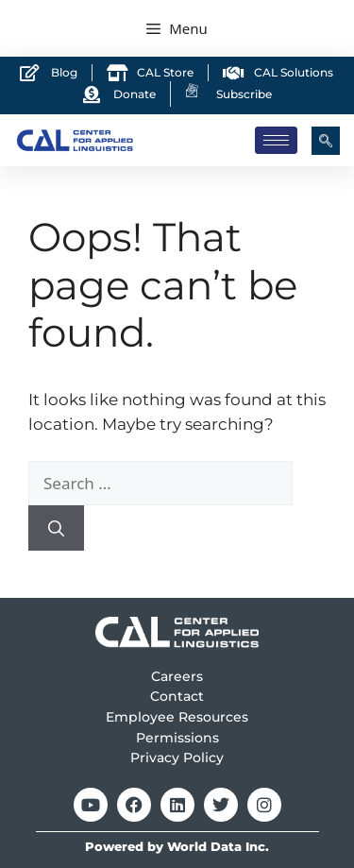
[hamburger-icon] (276, 140)
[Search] (56, 528)
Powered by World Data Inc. (177, 847)
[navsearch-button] (326, 141)
